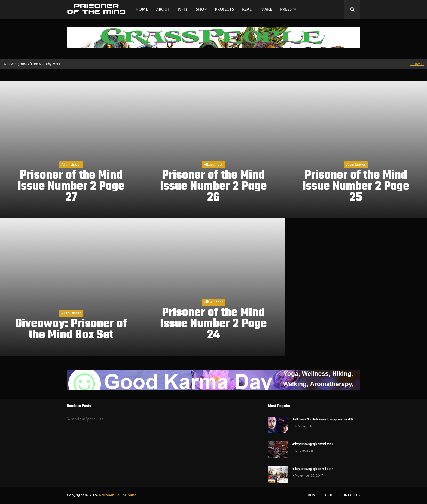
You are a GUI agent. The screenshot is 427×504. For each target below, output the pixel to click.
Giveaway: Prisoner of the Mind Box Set (71, 330)
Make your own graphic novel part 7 (312, 444)
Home (313, 495)
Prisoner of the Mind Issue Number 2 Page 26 (213, 187)
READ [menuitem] (247, 9)
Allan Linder (71, 165)
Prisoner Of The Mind (118, 495)
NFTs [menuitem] (183, 9)
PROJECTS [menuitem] (224, 9)
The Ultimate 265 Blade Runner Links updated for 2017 (322, 420)
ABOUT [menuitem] (163, 9)
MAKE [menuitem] (266, 9)
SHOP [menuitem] (201, 9)
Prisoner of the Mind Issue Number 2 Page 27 (71, 187)
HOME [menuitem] (142, 9)
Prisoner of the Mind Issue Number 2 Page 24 (213, 324)
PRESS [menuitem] (286, 9)
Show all (417, 64)
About (330, 495)
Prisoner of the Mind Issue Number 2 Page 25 (356, 187)
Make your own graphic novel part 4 (312, 469)
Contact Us (350, 495)
